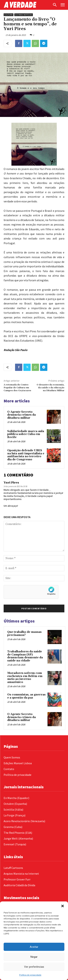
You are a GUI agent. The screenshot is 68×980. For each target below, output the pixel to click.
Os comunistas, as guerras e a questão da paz (26, 696)
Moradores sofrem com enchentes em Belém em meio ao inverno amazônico (25, 678)
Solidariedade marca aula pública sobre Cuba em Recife (26, 434)
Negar (34, 957)
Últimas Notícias (24, 15)
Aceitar (34, 947)
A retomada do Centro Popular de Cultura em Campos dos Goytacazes (17, 388)
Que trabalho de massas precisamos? (24, 634)
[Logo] (27, 5)
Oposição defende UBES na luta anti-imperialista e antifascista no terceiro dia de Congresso (26, 455)
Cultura (9, 15)
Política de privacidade (30, 975)
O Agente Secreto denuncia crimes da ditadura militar (21, 415)
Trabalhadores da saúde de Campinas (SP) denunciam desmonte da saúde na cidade (25, 656)
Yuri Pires (11, 483)
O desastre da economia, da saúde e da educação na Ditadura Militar (51, 388)
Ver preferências (34, 967)
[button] (63, 906)
